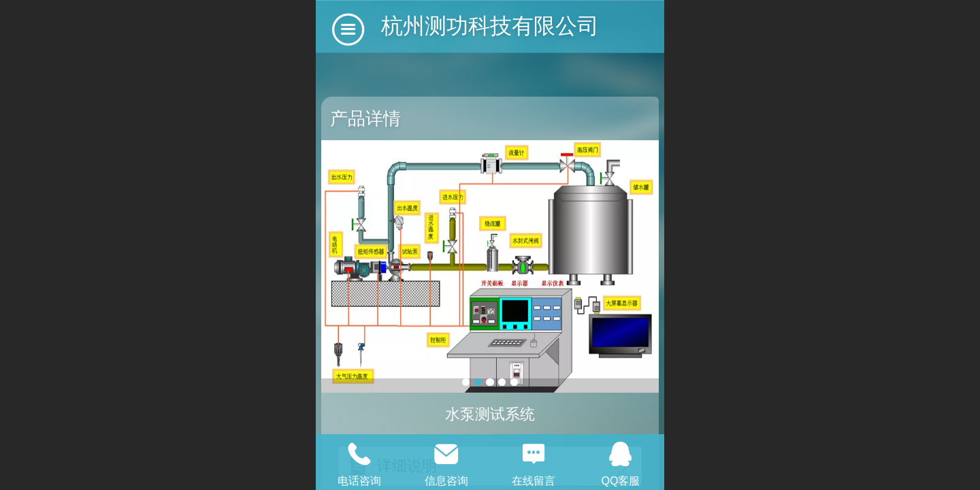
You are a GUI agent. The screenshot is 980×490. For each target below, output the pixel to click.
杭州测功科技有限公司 (490, 26)
